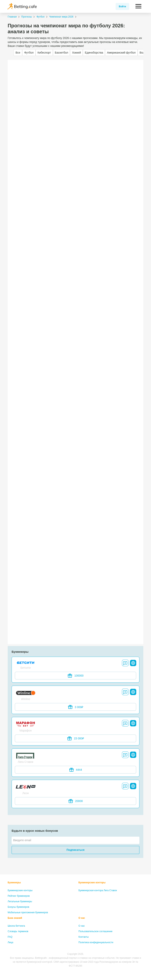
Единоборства (94, 53)
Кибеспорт (44, 53)
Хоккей (76, 53)
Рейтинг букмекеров (19, 896)
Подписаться (75, 850)
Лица (10, 942)
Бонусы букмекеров (18, 907)
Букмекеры (14, 883)
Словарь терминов (18, 931)
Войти (122, 6)
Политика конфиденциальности (96, 942)
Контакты (84, 937)
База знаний (15, 918)
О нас (82, 918)
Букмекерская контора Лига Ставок (98, 890)
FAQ (10, 937)
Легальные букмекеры (20, 901)
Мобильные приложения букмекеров (28, 912)
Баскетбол (62, 53)
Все (18, 53)
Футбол (29, 53)
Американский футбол (121, 53)
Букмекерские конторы (20, 890)
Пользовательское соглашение (95, 931)
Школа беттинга (16, 926)
